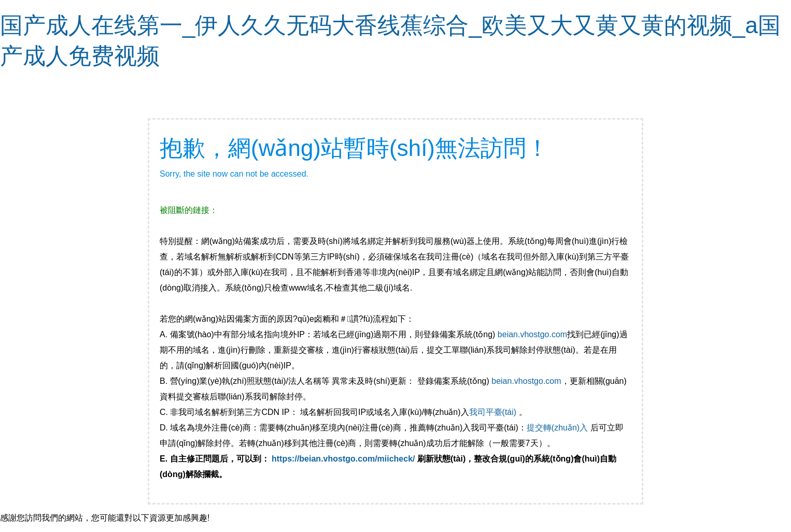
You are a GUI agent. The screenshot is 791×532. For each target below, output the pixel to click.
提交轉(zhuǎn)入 (557, 428)
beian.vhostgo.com (532, 334)
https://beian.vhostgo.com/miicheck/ (343, 459)
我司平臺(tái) (494, 412)
